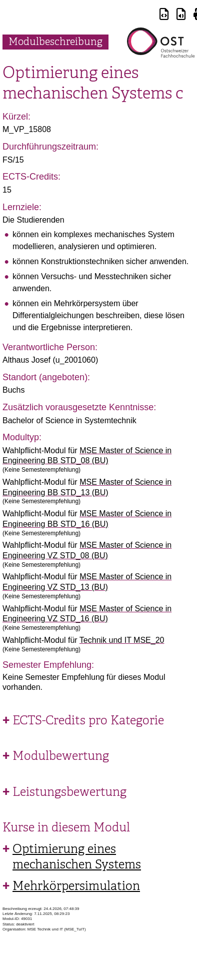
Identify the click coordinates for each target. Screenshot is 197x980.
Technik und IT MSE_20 (122, 640)
